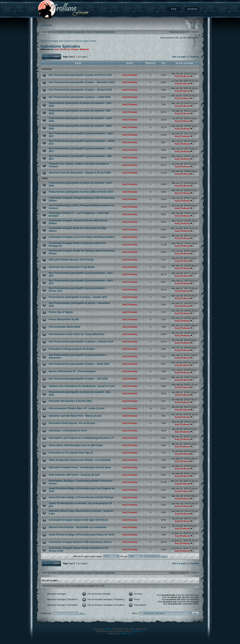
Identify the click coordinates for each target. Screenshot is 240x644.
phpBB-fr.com (127, 634)
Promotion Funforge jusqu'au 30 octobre (72, 349)
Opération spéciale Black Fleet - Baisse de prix (75, 416)
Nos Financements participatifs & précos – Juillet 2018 (80, 97)
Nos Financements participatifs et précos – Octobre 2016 (81, 342)
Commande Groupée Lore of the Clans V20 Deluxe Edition (82, 237)
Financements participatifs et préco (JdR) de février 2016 (81, 192)
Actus (90, 32)
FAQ (174, 9)
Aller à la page (179, 57)
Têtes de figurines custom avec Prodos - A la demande (80, 460)
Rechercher (192, 9)
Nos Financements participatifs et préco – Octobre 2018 (80, 90)
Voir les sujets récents (86, 41)
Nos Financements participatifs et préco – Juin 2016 (78, 379)
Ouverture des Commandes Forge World (72, 267)
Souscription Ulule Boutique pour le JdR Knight (76, 445)
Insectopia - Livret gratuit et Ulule (68, 431)
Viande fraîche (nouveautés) (72, 32)
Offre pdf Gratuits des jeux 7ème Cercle (71, 260)
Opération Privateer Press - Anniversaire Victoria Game (80, 467)
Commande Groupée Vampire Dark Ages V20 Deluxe (78, 520)
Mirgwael (84, 49)
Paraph (75, 49)
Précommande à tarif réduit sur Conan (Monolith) (77, 334)
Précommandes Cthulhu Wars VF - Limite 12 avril (77, 408)
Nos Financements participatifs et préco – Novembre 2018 (82, 82)
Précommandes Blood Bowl (65, 327)
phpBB (107, 629)
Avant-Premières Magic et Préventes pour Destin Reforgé (81, 497)
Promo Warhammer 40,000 (64, 320)
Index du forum (49, 32)
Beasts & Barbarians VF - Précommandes (72, 371)
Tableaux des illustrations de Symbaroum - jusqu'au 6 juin (82, 386)
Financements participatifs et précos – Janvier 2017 (78, 297)
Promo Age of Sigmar (61, 312)
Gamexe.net (138, 631)
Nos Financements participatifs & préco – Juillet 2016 (79, 364)
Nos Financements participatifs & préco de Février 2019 (80, 75)
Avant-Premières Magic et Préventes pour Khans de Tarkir (82, 535)
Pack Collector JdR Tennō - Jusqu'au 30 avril (74, 475)
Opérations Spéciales (105, 32)
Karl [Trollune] (62, 49)
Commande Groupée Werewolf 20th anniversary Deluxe (80, 542)
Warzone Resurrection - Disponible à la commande (78, 527)
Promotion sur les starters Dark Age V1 (71, 453)
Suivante (195, 57)
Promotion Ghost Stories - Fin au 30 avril (72, 423)
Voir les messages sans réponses (57, 41)
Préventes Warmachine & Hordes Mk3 (70, 401)
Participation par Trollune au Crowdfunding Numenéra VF (81, 438)
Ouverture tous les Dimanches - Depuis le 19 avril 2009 (80, 173)
